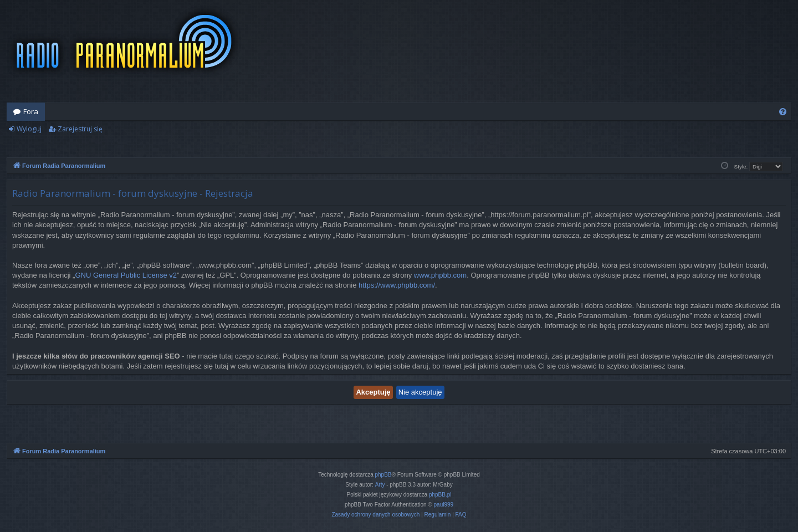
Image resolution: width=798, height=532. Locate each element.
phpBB (383, 475)
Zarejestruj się (80, 129)
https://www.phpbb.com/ (397, 285)
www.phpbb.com (440, 275)
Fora (31, 111)
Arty (380, 485)
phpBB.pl (440, 495)
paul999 (444, 505)
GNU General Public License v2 (126, 275)
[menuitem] (783, 112)
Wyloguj (29, 129)
